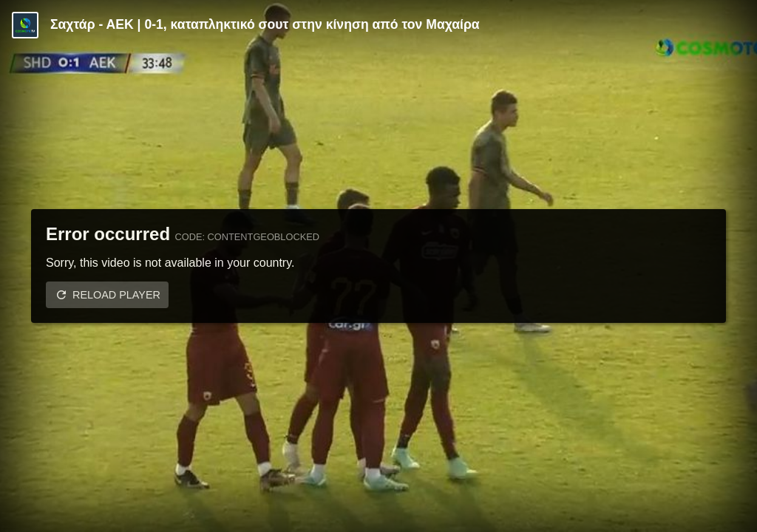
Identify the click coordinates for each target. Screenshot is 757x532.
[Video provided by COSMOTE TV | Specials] (25, 25)
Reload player (116, 295)
